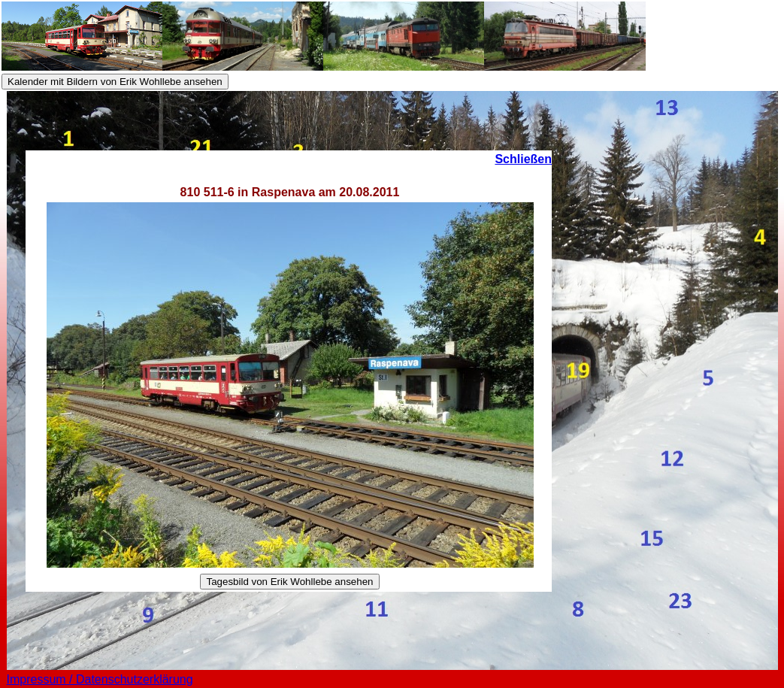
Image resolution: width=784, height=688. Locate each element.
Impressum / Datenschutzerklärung (100, 679)
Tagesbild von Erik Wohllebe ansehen (289, 582)
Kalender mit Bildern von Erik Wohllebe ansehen (115, 82)
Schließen (523, 159)
